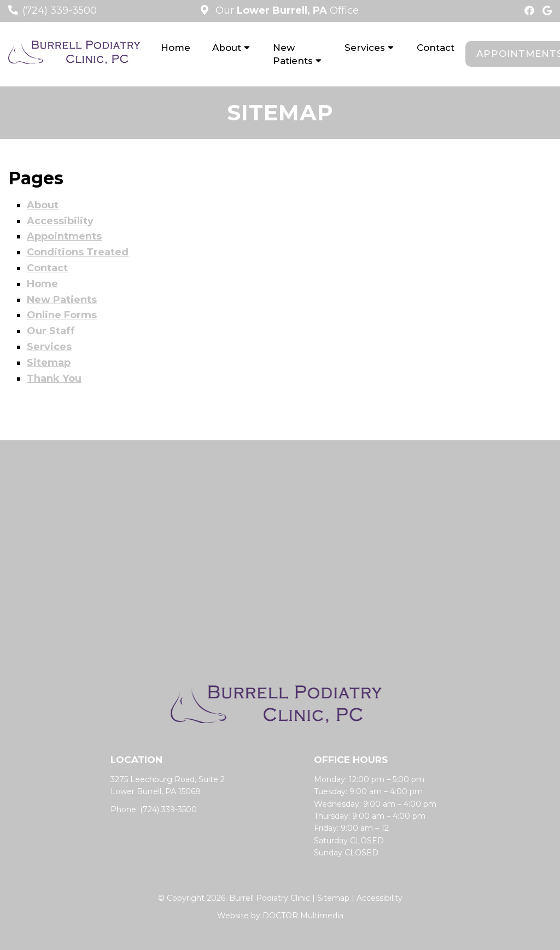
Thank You (54, 378)
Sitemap (49, 363)
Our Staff (51, 331)
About (227, 48)
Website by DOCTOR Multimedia (280, 916)
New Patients (293, 54)
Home (176, 48)
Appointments (64, 236)
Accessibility (60, 221)
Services (365, 48)
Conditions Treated (78, 252)
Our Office (286, 10)
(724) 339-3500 (60, 10)
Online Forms (62, 315)
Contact (436, 48)
